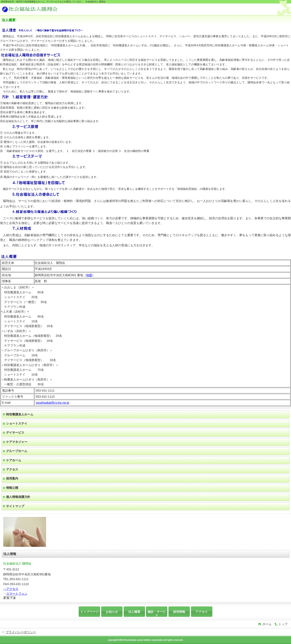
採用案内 (12, 478)
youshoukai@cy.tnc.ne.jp (52, 403)
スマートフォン (17, 594)
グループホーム (17, 451)
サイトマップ (15, 506)
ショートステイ (17, 423)
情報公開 (12, 488)
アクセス (12, 469)
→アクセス (11, 589)
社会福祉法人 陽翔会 (34, 10)
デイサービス (15, 433)
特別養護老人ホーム (20, 414)
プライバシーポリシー (21, 632)
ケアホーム (14, 460)
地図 (89, 275)
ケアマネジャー (17, 442)
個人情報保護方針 (18, 497)
